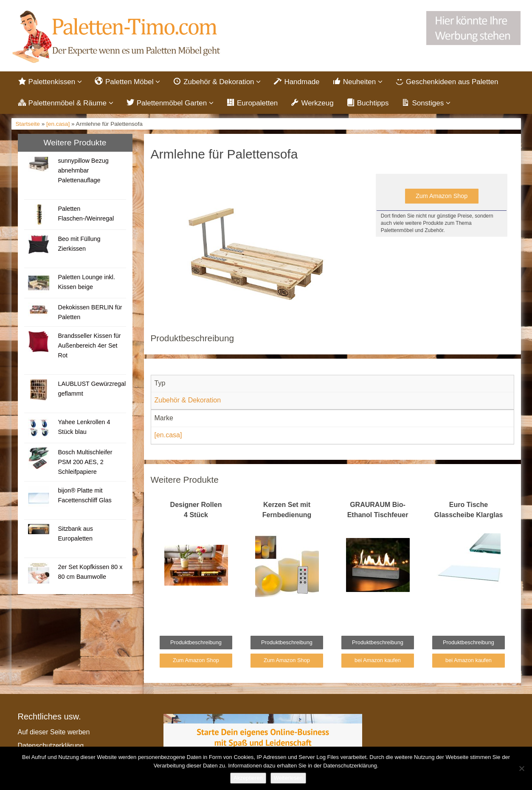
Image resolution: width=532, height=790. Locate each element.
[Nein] (521, 768)
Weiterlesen (288, 778)
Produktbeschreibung (196, 644)
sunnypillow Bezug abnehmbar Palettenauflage (83, 171)
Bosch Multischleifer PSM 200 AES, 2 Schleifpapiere (85, 463)
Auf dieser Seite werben (54, 733)
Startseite (28, 125)
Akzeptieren (248, 778)
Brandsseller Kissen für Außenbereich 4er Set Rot (89, 346)
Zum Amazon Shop (442, 197)
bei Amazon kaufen (378, 661)
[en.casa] (58, 125)
